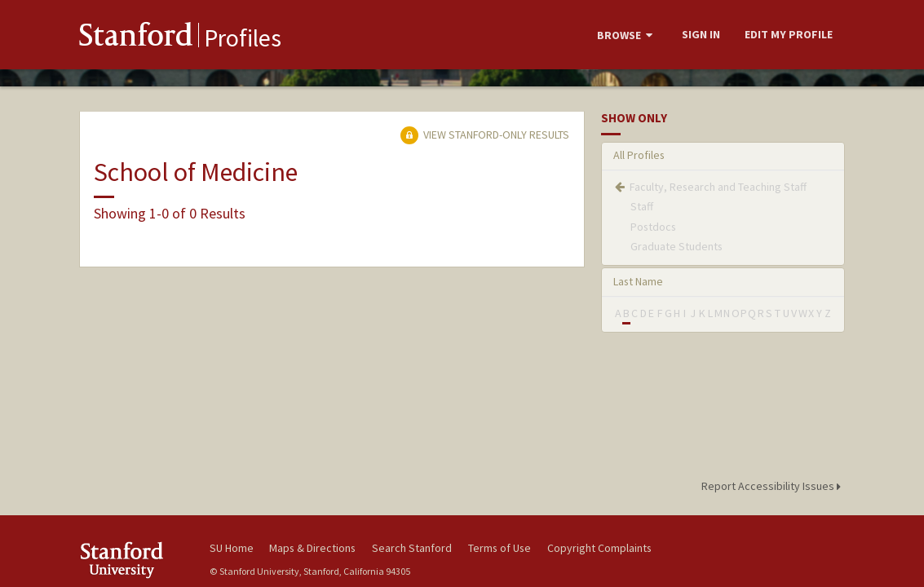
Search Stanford (412, 548)
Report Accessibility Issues (774, 486)
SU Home (232, 548)
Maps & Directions (312, 548)
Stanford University (136, 560)
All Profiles (639, 155)
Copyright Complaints (599, 548)
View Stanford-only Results (484, 135)
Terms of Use (500, 548)
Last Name (638, 281)
